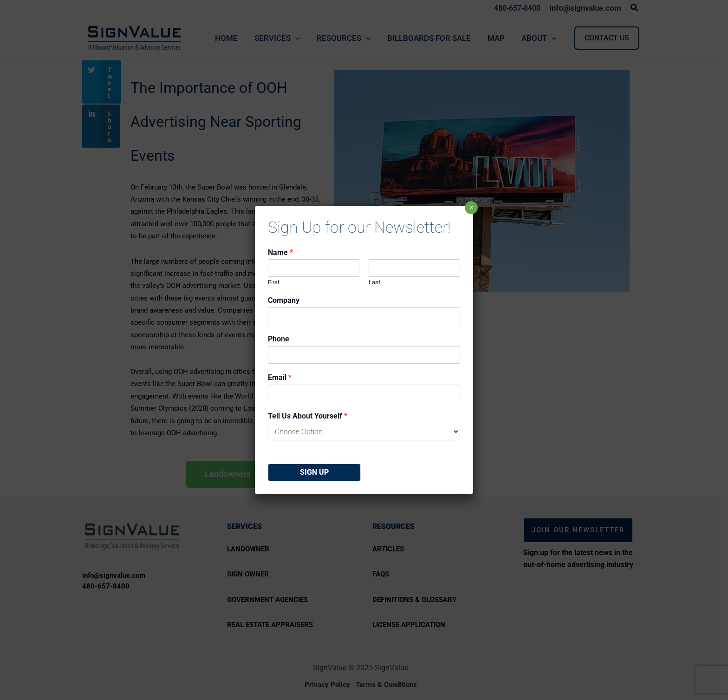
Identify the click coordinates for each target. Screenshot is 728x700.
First (274, 282)
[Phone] (364, 355)
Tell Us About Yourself (308, 416)
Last (374, 282)
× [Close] (471, 208)
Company (284, 300)
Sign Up (314, 472)
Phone (279, 339)
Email (280, 377)
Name (280, 252)
